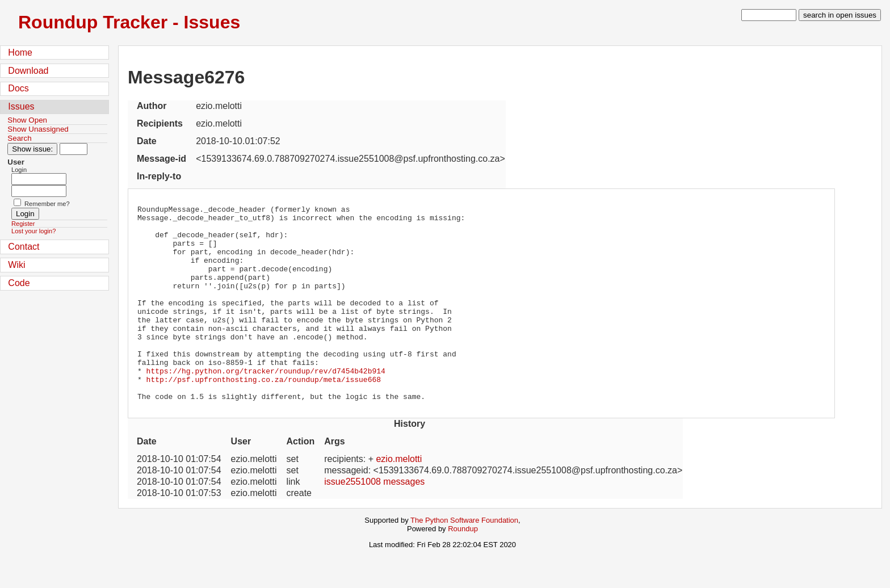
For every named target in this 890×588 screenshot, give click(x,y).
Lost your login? (33, 231)
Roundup (463, 568)
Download (28, 71)
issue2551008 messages (374, 521)
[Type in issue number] (74, 149)
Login (19, 170)
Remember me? (47, 204)
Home (20, 52)
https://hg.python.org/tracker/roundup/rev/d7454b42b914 (266, 405)
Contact (24, 247)
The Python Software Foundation (464, 559)
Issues (21, 106)
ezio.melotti (399, 498)
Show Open (27, 120)
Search (19, 138)
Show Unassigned (38, 129)
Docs (18, 88)
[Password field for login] (39, 191)
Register (23, 224)
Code (19, 283)
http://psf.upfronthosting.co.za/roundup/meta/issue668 (264, 415)
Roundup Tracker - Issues (129, 22)
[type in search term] (769, 15)
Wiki (16, 265)
